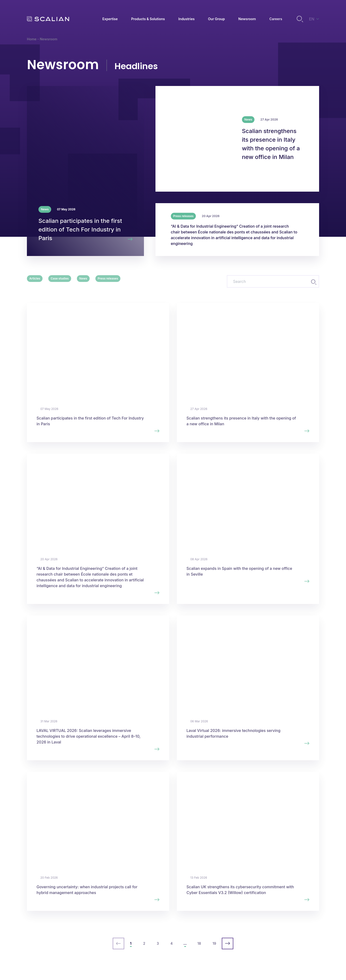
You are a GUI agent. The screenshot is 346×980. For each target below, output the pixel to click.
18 (199, 943)
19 (214, 943)
